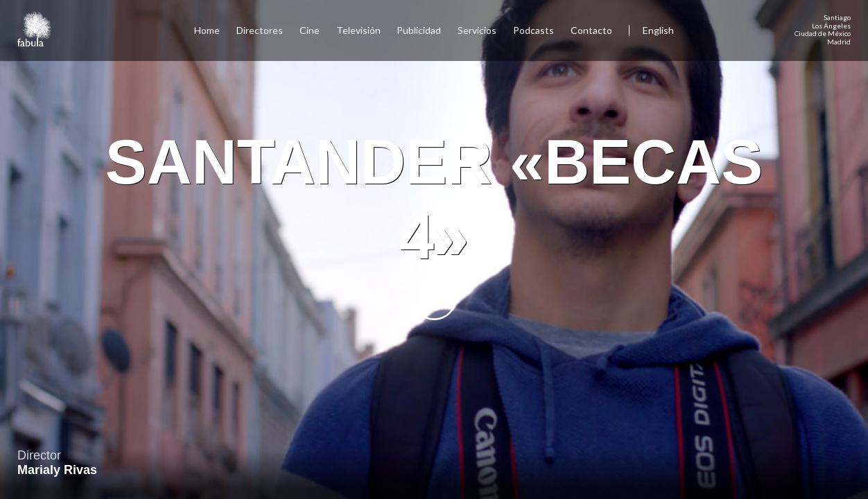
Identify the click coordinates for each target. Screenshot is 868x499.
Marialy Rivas (57, 470)
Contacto (591, 30)
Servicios (477, 30)
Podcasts (533, 30)
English (658, 30)
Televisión (358, 30)
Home (207, 30)
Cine (310, 30)
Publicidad (419, 30)
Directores (260, 30)
